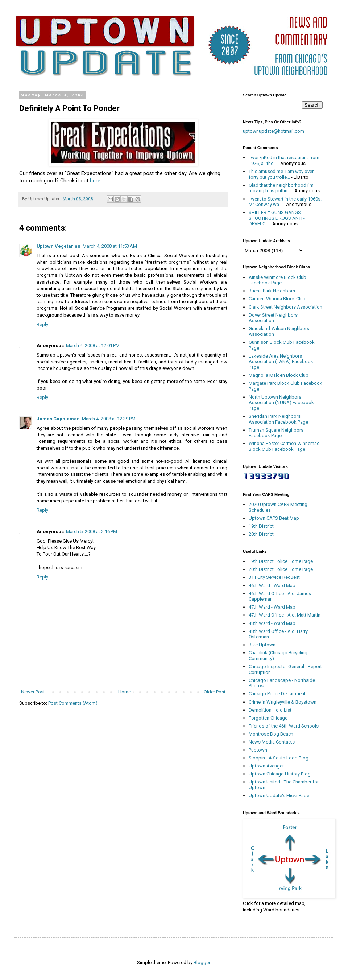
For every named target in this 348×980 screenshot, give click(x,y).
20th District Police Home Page (281, 569)
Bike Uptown (262, 645)
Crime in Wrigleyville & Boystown (283, 702)
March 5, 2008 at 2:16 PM (92, 532)
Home (125, 692)
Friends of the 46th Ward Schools (284, 726)
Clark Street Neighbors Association (285, 307)
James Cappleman (58, 419)
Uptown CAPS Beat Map (274, 518)
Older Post (215, 692)
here (95, 181)
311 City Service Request (274, 577)
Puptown (258, 750)
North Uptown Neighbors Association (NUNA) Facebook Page (281, 403)
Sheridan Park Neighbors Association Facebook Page (278, 419)
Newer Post (33, 692)
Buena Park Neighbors (272, 291)
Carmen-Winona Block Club (277, 299)
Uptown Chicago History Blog (280, 774)
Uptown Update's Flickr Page (279, 796)
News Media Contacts (272, 742)
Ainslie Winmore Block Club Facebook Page (277, 280)
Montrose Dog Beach (271, 734)
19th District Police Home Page (281, 561)
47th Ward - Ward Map (272, 607)
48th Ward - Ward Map (272, 623)
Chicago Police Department (277, 694)
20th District (261, 534)
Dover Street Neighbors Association (273, 318)
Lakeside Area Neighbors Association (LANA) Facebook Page (281, 362)
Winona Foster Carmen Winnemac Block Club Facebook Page (284, 446)
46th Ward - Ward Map (272, 586)
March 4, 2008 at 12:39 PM (109, 419)
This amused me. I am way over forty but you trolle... (281, 174)
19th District (261, 526)
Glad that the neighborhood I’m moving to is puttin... (281, 188)
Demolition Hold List (270, 710)
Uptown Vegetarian (59, 246)
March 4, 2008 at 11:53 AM (110, 246)
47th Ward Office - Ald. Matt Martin (285, 615)
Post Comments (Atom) (73, 703)
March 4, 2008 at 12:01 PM (93, 345)
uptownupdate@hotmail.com (274, 131)
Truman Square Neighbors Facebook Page (276, 433)
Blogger (202, 962)
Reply (42, 324)
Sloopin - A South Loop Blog (279, 758)
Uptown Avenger (266, 766)
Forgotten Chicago (268, 718)
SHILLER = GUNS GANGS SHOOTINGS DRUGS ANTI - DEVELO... (277, 218)
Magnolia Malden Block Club (279, 375)
